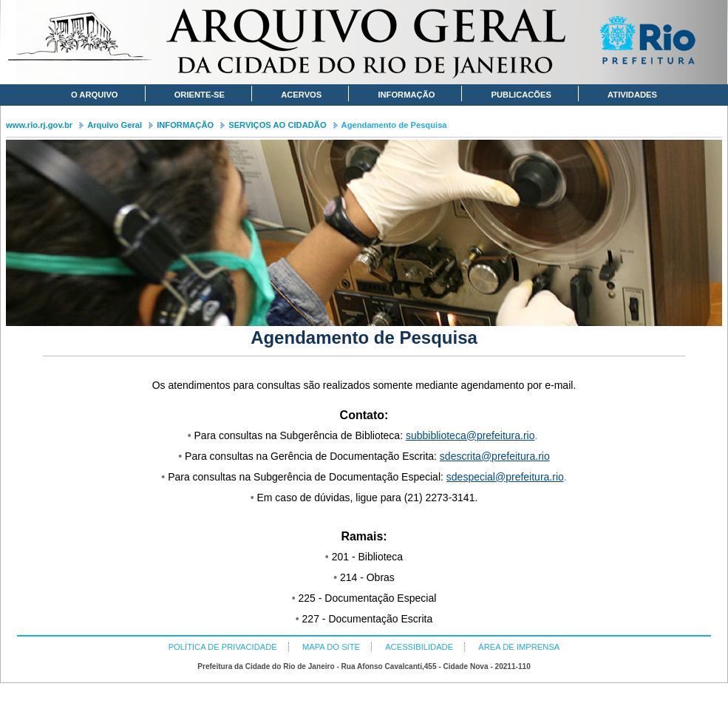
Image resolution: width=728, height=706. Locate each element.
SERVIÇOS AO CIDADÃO (277, 125)
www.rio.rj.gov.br (39, 125)
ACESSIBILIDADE (419, 647)
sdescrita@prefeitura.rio (495, 456)
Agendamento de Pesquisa (394, 125)
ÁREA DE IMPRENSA (519, 647)
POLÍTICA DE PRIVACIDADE (223, 647)
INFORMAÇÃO (185, 125)
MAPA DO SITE (331, 647)
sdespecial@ (476, 477)
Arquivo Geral (115, 125)
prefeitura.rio (506, 435)
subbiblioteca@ (441, 435)
